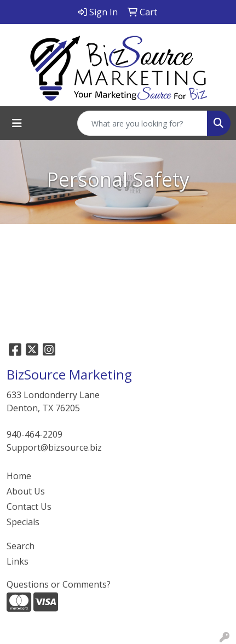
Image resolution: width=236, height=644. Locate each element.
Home (19, 476)
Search (21, 546)
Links (18, 561)
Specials (23, 522)
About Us (26, 491)
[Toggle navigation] (17, 123)
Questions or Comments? (59, 584)
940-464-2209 (34, 434)
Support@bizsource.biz (54, 447)
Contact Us (29, 507)
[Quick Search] (142, 123)
